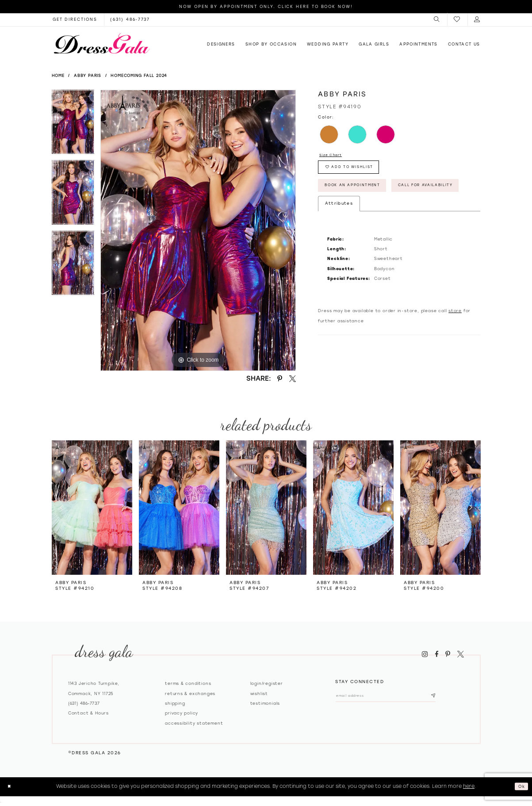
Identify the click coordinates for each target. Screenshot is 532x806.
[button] (437, 19)
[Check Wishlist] (457, 20)
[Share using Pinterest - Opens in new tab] (280, 378)
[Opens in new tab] (75, 19)
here (469, 786)
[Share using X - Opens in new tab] (292, 378)
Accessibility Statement (194, 723)
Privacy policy (182, 713)
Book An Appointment (361, 193)
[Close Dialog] (10, 787)
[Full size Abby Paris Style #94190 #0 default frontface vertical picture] (198, 230)
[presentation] (92, 507)
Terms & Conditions (188, 683)
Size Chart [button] (333, 155)
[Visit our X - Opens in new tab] (460, 654)
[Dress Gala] (102, 43)
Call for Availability (361, 216)
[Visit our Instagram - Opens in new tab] (425, 654)
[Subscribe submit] (458, 697)
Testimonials (265, 703)
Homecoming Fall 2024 (139, 75)
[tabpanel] (73, 125)
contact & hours (88, 713)
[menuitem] (437, 19)
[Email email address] (399, 697)
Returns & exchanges (190, 693)
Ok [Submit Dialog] (520, 786)
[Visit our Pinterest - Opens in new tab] (448, 654)
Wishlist (259, 693)
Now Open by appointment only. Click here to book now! (266, 6)
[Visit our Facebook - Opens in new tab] (436, 654)
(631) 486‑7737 (84, 703)
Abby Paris (88, 75)
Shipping (175, 703)
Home (58, 75)
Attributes (339, 235)
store (455, 343)
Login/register (267, 683)
